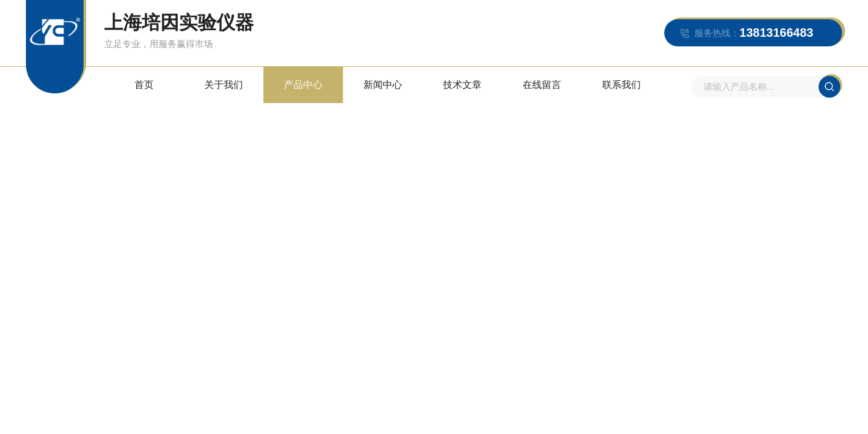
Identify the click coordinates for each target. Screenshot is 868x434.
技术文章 (462, 85)
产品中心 (303, 85)
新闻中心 (383, 85)
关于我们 (224, 85)
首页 (144, 85)
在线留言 (542, 85)
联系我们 (621, 85)
